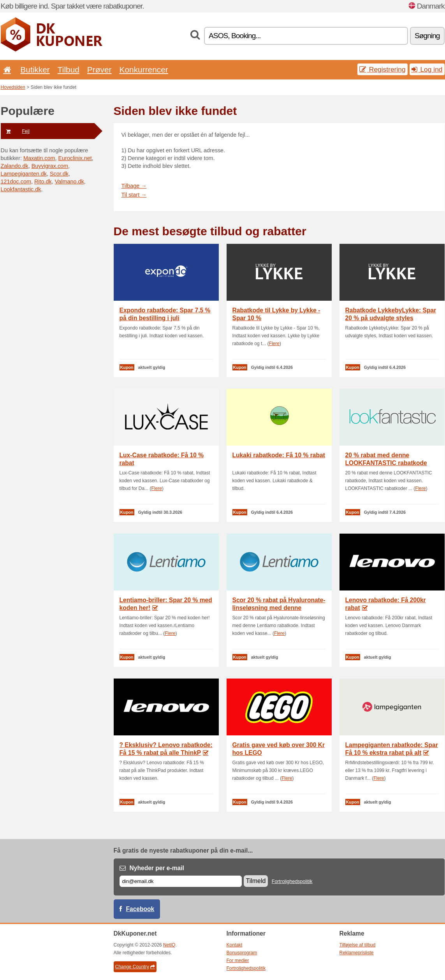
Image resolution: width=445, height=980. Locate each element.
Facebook (140, 909)
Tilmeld (256, 881)
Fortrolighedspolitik (292, 881)
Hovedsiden (13, 87)
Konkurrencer (143, 70)
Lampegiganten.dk (24, 174)
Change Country (135, 967)
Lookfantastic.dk (21, 189)
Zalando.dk (15, 166)
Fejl (15, 131)
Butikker (35, 70)
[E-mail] (181, 881)
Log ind (427, 69)
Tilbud (69, 70)
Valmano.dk (69, 182)
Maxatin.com (39, 158)
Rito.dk (43, 182)
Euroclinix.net (75, 158)
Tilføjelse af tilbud (358, 945)
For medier (238, 961)
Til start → (134, 195)
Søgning (427, 36)
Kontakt (235, 945)
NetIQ (169, 945)
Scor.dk (59, 174)
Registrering (383, 69)
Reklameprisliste (357, 953)
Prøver (99, 70)
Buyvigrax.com (50, 166)
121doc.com (16, 182)
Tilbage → (134, 186)
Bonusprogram (242, 953)
